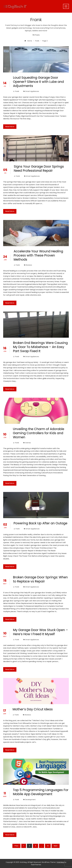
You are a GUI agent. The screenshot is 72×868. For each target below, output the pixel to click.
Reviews (29, 265)
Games (28, 443)
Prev (16, 846)
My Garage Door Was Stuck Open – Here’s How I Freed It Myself (40, 632)
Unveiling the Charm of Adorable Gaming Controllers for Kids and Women (39, 433)
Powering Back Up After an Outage (40, 523)
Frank (16, 91)
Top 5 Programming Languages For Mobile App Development (41, 792)
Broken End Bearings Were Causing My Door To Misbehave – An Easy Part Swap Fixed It (40, 347)
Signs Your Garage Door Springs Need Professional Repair (39, 169)
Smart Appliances (32, 91)
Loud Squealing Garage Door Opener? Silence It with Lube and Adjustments (38, 82)
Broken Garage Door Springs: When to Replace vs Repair (40, 579)
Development (30, 800)
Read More (10, 127)
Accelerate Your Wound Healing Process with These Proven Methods (38, 255)
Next (56, 846)
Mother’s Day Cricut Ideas (33, 709)
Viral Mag (60, 862)
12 (48, 846)
